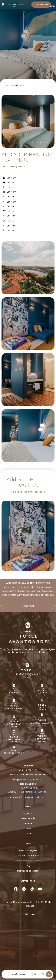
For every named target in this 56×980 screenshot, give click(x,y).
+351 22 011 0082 (28, 770)
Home (6, 85)
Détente (28, 823)
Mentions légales (28, 850)
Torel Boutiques (9, 649)
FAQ (28, 866)
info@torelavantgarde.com (28, 779)
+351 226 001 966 (28, 788)
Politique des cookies (28, 856)
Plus (28, 834)
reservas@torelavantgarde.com (28, 797)
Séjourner (28, 813)
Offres (28, 829)
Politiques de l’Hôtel (28, 871)
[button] (49, 974)
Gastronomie (28, 818)
